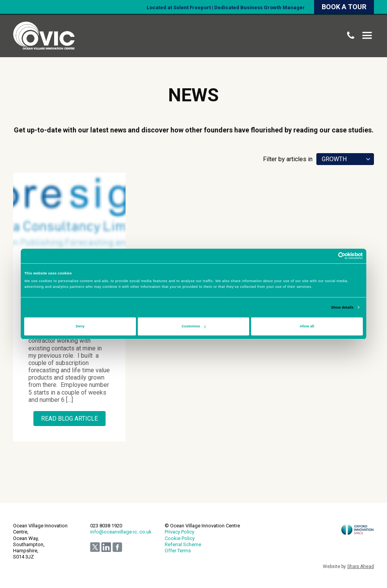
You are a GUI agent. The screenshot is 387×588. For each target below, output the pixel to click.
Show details (342, 307)
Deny (80, 326)
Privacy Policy (179, 532)
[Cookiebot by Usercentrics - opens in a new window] (329, 256)
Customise (194, 326)
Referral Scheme (183, 544)
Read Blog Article (69, 419)
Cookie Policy (180, 538)
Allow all (307, 326)
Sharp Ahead (361, 567)
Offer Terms (178, 551)
